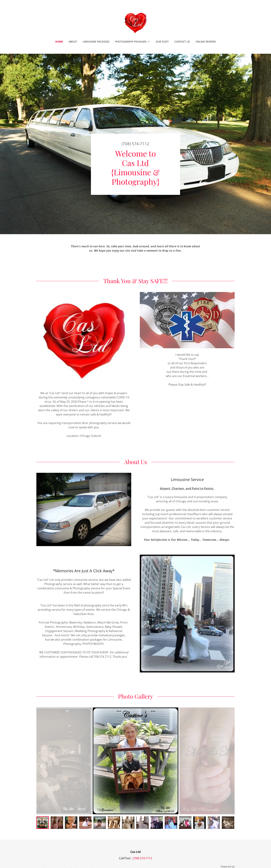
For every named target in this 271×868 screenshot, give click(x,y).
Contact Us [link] (182, 42)
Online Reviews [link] (206, 42)
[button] (133, 42)
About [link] (73, 42)
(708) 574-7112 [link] (135, 144)
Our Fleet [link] (162, 42)
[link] (135, 22)
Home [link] (59, 42)
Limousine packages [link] (96, 42)
